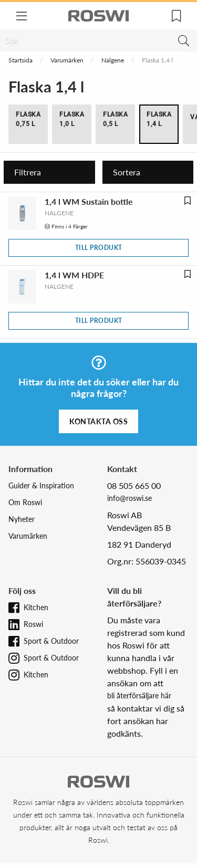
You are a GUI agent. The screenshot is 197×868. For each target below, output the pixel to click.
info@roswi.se (129, 498)
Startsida (20, 60)
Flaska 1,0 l (72, 119)
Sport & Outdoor (51, 641)
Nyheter (22, 519)
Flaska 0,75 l (28, 119)
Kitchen (36, 607)
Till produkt (99, 248)
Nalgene (113, 60)
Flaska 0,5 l (115, 119)
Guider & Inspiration (41, 485)
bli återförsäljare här (139, 696)
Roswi (33, 624)
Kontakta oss (98, 421)
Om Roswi (25, 502)
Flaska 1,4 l (159, 119)
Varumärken (67, 60)
